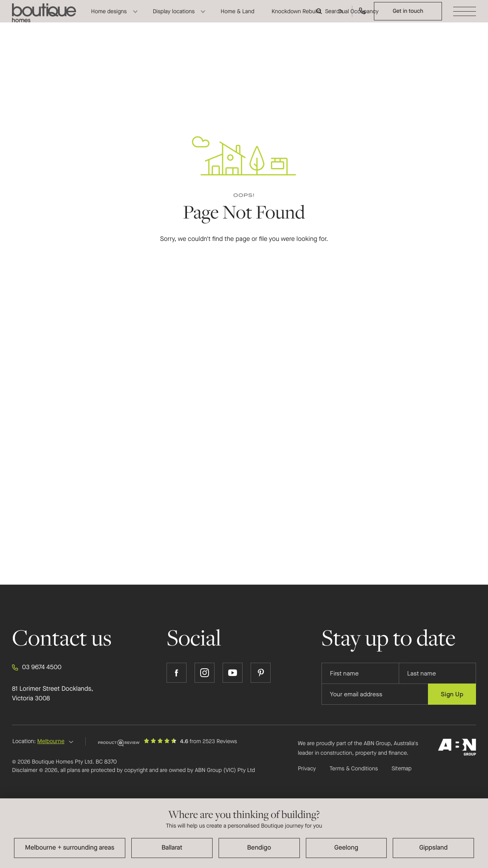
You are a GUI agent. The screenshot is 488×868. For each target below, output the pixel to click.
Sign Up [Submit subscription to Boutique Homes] (452, 694)
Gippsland (433, 848)
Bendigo (259, 848)
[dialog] (244, 833)
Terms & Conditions (354, 769)
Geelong (346, 848)
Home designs (109, 18)
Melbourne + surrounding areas (70, 848)
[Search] (330, 18)
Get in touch (408, 18)
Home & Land (237, 18)
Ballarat (172, 848)
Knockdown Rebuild (296, 18)
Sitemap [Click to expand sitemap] (402, 769)
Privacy (307, 769)
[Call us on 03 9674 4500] (362, 18)
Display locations (174, 18)
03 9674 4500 (37, 668)
